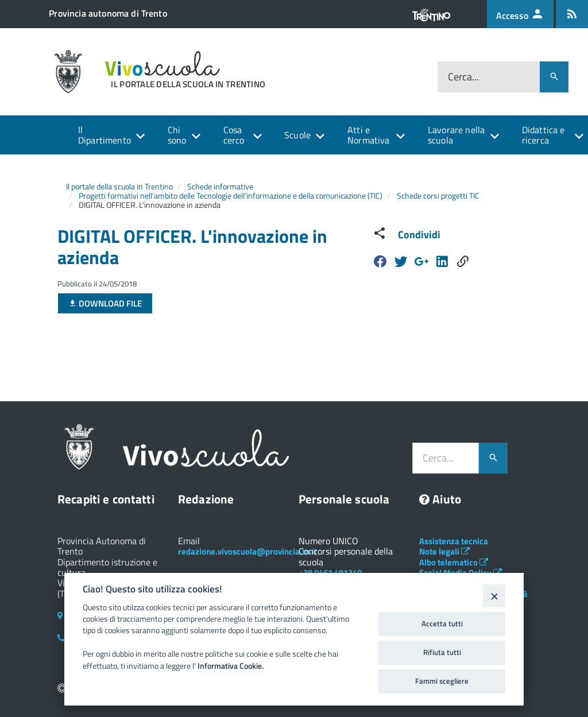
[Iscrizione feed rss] (572, 14)
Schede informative (220, 186)
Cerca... (463, 77)
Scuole (297, 135)
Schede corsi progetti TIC (438, 195)
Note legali (444, 551)
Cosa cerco (234, 135)
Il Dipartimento (105, 135)
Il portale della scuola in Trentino (119, 186)
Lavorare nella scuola (456, 135)
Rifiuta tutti (442, 652)
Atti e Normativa (368, 135)
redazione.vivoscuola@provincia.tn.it (247, 551)
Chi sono (177, 135)
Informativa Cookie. (231, 666)
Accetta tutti (442, 623)
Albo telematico (454, 562)
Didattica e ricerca (543, 135)
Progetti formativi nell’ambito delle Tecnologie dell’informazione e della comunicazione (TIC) (231, 195)
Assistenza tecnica (454, 541)
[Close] (494, 596)
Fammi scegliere (442, 681)
